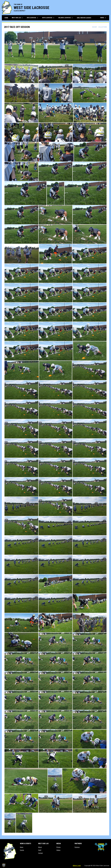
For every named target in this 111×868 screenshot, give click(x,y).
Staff (40, 850)
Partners (77, 847)
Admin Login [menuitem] (77, 866)
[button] (55, 48)
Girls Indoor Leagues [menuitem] (84, 18)
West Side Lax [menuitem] (18, 18)
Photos (58, 847)
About (40, 847)
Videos (58, 850)
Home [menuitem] (6, 18)
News (22, 847)
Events (22, 850)
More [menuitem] (103, 18)
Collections (103, 27)
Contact (41, 853)
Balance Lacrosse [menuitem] (66, 18)
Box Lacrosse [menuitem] (33, 18)
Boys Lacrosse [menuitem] (49, 18)
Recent (95, 27)
